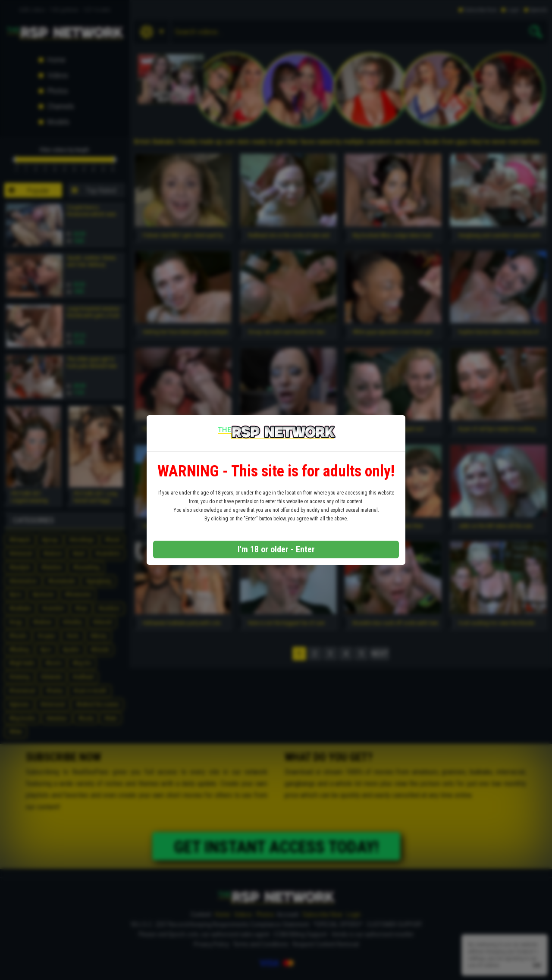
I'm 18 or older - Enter (276, 549)
